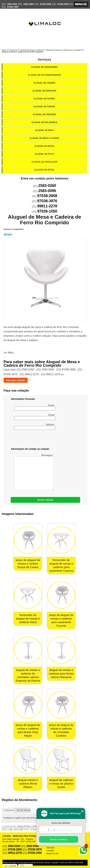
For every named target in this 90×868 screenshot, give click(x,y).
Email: (35, 417)
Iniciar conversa (59, 839)
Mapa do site (53, 853)
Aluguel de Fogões (45, 99)
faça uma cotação (16, 380)
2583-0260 (12, 4)
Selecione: (9, 810)
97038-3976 (63, 4)
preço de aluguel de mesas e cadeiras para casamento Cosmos (61, 620)
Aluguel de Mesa (45, 130)
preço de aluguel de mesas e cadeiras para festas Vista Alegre (28, 730)
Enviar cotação (45, 500)
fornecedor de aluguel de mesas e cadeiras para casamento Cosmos (61, 565)
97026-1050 (13, 7)
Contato (50, 851)
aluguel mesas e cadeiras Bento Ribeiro (28, 784)
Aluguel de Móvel (45, 146)
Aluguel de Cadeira (45, 83)
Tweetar (8, 234)
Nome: (35, 407)
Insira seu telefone (61, 823)
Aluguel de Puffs (45, 154)
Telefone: (35, 427)
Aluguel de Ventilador (45, 162)
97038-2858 (45, 4)
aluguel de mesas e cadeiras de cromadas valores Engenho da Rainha (28, 675)
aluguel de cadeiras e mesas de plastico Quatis (61, 784)
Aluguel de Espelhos (45, 91)
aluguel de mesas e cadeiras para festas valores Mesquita (61, 674)
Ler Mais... (10, 353)
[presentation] (32, 439)
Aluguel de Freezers (45, 114)
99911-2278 (81, 4)
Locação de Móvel (45, 170)
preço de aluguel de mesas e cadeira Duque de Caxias (28, 564)
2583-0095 (29, 4)
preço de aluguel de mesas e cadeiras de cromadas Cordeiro (61, 730)
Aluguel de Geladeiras (45, 122)
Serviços (45, 60)
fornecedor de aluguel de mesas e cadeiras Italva (28, 619)
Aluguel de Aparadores (45, 67)
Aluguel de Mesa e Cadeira (45, 138)
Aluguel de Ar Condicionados (45, 75)
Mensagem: (34, 472)
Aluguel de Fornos (45, 107)
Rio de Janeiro (24, 810)
